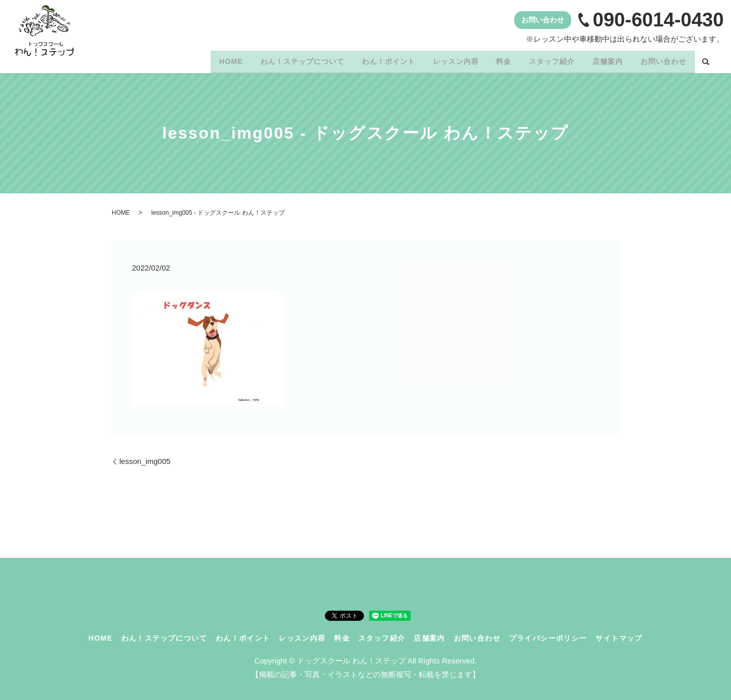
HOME (203, 59)
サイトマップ (619, 635)
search (706, 60)
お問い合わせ (661, 59)
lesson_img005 (145, 458)
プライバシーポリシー (548, 635)
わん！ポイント (368, 59)
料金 (490, 59)
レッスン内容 (439, 59)
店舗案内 (602, 59)
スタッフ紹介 (542, 59)
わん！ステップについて (278, 59)
